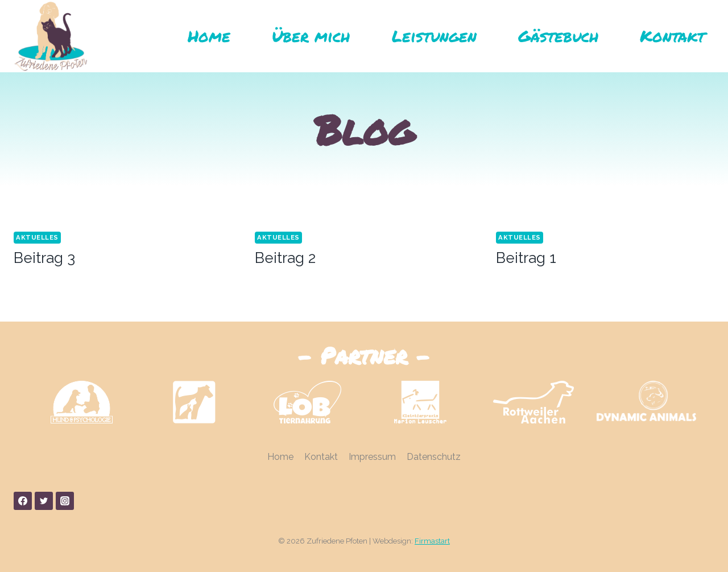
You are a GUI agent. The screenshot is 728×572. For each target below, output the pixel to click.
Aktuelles (37, 237)
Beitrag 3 (44, 258)
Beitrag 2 (285, 258)
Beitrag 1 (526, 258)
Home (209, 36)
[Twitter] (44, 501)
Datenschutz (434, 457)
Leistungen (434, 36)
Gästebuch (558, 36)
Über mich (311, 36)
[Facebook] (23, 501)
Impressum (372, 457)
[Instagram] (65, 501)
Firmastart (432, 541)
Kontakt (672, 36)
